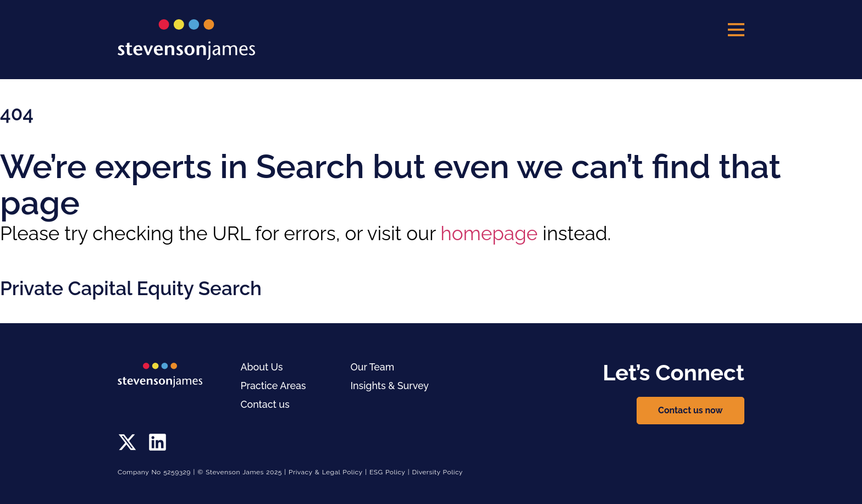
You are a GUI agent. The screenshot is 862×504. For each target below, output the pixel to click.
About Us (262, 367)
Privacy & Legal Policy (326, 472)
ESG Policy (387, 472)
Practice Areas (274, 386)
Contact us (266, 405)
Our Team (373, 367)
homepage (489, 233)
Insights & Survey (390, 386)
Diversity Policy (438, 472)
